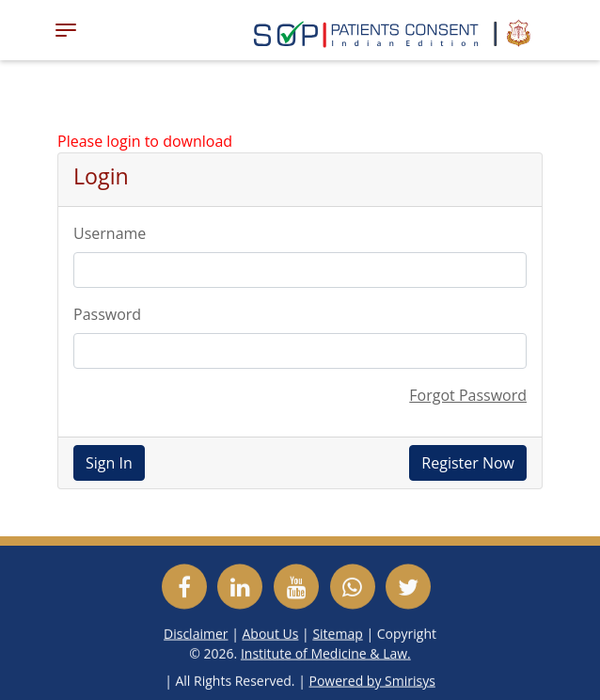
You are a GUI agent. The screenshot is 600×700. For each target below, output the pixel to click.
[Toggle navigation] (66, 30)
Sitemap (337, 633)
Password (107, 314)
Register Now (468, 463)
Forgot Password (468, 395)
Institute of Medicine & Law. (326, 652)
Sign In (109, 463)
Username (110, 233)
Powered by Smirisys (372, 680)
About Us (270, 633)
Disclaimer (196, 633)
